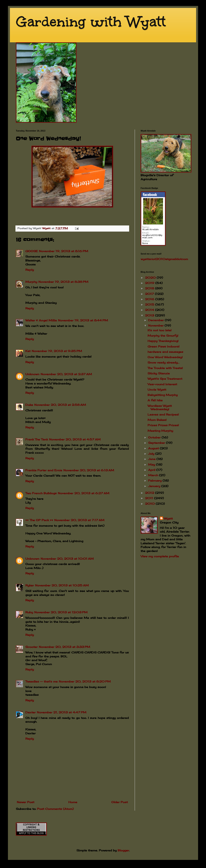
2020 (151, 278)
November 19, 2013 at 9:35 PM (57, 351)
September (157, 443)
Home (73, 802)
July (152, 454)
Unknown (32, 374)
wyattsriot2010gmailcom (164, 259)
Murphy (31, 282)
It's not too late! (160, 330)
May (152, 464)
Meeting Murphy (160, 431)
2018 (150, 288)
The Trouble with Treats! (165, 368)
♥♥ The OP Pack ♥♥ (39, 520)
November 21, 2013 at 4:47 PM (62, 712)
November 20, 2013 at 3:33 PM (64, 647)
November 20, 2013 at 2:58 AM (60, 405)
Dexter (31, 712)
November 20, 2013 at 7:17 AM (79, 520)
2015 (150, 304)
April (152, 470)
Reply (30, 270)
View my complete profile (160, 556)
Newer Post (26, 802)
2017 (150, 294)
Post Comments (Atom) (55, 809)
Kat (28, 351)
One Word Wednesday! (165, 357)
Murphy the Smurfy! (163, 336)
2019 (150, 283)
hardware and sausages (165, 352)
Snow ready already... (164, 362)
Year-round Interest (162, 384)
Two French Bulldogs (41, 493)
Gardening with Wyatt (91, 22)
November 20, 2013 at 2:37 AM (66, 374)
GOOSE (32, 251)
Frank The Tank (37, 439)
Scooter (31, 647)
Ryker (30, 585)
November (156, 325)
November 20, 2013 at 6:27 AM (84, 493)
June (152, 459)
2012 (150, 493)
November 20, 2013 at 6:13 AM (89, 470)
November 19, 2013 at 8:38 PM (63, 282)
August (154, 448)
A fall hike (155, 400)
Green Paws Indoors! (164, 346)
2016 (150, 299)
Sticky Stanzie (159, 373)
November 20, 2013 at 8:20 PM (85, 681)
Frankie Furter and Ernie (44, 470)
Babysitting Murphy (163, 395)
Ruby (29, 612)
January (155, 486)
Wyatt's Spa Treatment (165, 379)
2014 (150, 310)
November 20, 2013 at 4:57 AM (75, 439)
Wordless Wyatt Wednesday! (160, 407)
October (155, 437)
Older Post (120, 802)
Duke (29, 405)
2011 (150, 498)
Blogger (123, 850)
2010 (150, 504)
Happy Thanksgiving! (163, 341)
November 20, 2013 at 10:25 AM (62, 585)
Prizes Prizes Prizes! (163, 425)
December (156, 320)
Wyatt (168, 518)
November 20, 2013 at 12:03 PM (61, 612)
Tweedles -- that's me (41, 681)
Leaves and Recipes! (163, 414)
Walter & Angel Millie (41, 320)
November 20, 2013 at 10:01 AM (67, 559)
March (154, 475)
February (155, 480)
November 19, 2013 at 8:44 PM (83, 320)
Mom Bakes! (157, 420)
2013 (150, 315)
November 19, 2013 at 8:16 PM (64, 251)
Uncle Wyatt (157, 390)
